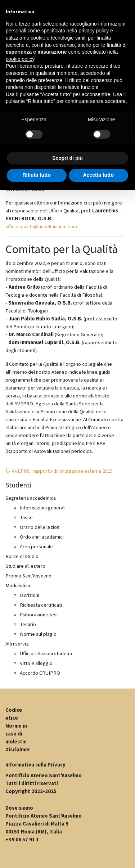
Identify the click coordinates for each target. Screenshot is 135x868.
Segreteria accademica (31, 498)
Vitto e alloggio (36, 663)
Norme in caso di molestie (16, 734)
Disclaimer (18, 750)
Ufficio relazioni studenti (46, 653)
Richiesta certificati (41, 605)
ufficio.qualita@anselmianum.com (41, 226)
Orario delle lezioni (40, 527)
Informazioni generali (43, 508)
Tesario (28, 624)
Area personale (36, 547)
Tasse (26, 517)
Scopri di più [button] (67, 158)
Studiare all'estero (25, 566)
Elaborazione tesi (39, 615)
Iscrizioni (30, 595)
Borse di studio (22, 556)
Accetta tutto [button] (98, 175)
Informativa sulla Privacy (35, 765)
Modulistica (18, 585)
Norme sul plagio (38, 634)
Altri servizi (17, 644)
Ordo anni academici (42, 537)
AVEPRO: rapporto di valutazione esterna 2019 (59, 471)
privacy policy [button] (94, 31)
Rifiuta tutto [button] (37, 175)
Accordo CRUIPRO (40, 673)
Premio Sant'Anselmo (28, 576)
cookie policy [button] (20, 59)
